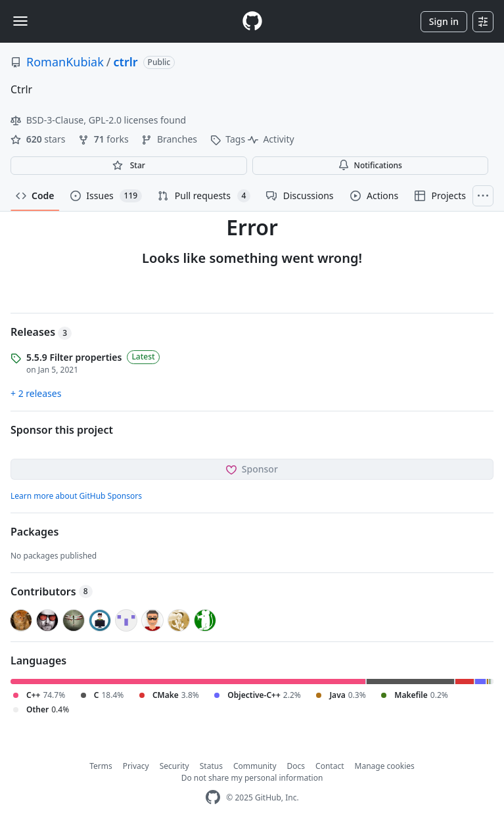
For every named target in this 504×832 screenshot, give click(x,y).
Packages (34, 532)
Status (211, 766)
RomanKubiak (65, 62)
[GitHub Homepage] (213, 797)
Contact (330, 766)
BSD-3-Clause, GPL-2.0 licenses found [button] (98, 120)
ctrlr (126, 62)
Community (255, 766)
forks (104, 139)
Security (174, 766)
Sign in (444, 21)
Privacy (136, 766)
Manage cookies (385, 766)
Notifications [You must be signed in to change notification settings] (370, 165)
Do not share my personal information (252, 778)
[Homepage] (252, 21)
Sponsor (252, 469)
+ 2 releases (36, 393)
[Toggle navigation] (20, 21)
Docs (296, 766)
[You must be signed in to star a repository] (129, 166)
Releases (41, 332)
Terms (101, 766)
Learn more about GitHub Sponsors (76, 496)
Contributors (52, 591)
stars (39, 139)
